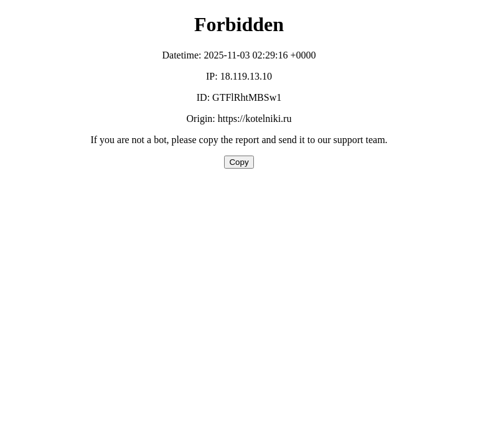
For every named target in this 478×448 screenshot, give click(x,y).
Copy (239, 162)
